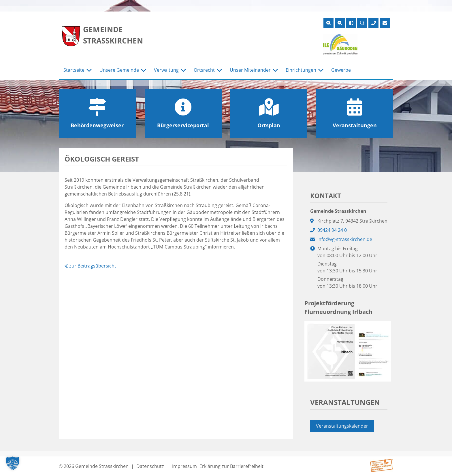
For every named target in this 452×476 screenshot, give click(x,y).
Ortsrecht (204, 70)
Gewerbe (341, 70)
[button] (13, 463)
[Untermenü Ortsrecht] (219, 70)
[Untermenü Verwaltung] (183, 70)
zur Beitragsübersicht (90, 266)
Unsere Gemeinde (119, 70)
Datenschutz (150, 466)
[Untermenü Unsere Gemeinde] (144, 70)
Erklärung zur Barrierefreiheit (231, 466)
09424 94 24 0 (332, 230)
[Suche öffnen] (362, 23)
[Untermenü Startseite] (89, 70)
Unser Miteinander (250, 70)
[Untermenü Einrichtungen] (321, 70)
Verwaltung (166, 70)
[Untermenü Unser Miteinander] (275, 70)
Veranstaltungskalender (342, 426)
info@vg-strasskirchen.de (345, 239)
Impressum (184, 466)
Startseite (74, 70)
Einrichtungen (301, 70)
